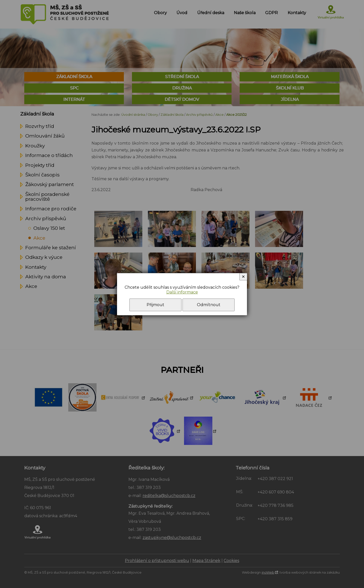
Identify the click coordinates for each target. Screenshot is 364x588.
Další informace (182, 292)
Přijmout (155, 305)
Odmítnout (209, 305)
